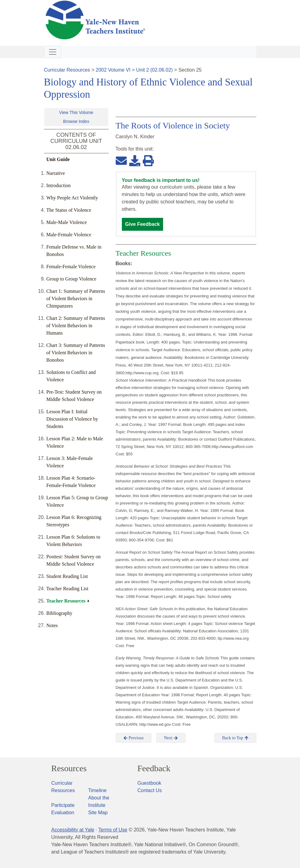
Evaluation (63, 813)
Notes (52, 625)
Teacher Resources (66, 601)
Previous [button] (134, 738)
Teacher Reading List (68, 589)
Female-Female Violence (71, 267)
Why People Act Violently (72, 198)
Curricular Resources (67, 70)
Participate (63, 805)
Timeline (98, 790)
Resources (69, 768)
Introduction (59, 185)
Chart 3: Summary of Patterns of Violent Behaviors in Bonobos (76, 353)
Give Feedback (143, 224)
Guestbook (149, 783)
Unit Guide (58, 159)
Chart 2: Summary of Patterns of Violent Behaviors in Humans (76, 326)
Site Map (98, 813)
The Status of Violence (69, 210)
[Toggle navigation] (53, 52)
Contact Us (150, 790)
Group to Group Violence (72, 279)
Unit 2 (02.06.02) (154, 70)
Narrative (56, 173)
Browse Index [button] (76, 121)
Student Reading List (67, 576)
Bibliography (59, 613)
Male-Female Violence (69, 235)
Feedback (154, 768)
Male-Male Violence (67, 222)
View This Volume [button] (76, 112)
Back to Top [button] (235, 738)
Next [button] (171, 738)
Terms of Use (113, 830)
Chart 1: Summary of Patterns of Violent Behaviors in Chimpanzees (76, 298)
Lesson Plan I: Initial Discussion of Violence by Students (72, 419)
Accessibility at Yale (73, 830)
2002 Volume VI (113, 70)
